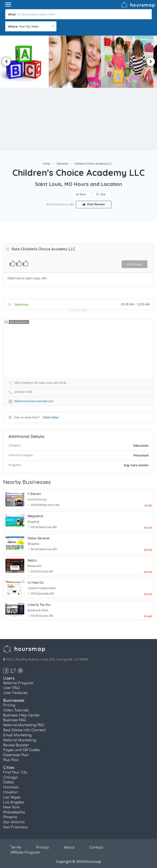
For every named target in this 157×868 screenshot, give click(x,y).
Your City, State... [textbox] (29, 26)
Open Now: (22, 304)
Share (81, 194)
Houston (11, 792)
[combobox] (31, 26)
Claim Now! (51, 417)
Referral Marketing (20, 740)
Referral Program (18, 683)
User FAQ (11, 688)
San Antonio (14, 822)
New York (11, 807)
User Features (15, 693)
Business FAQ (15, 720)
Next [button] (151, 62)
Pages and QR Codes (21, 750)
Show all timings (80, 310)
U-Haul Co (36, 583)
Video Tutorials (16, 710)
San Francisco (15, 827)
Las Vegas (12, 797)
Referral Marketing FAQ (24, 725)
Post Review (94, 204)
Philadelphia (14, 812)
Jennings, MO (47, 594)
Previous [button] (6, 62)
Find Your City (15, 772)
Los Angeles (13, 802)
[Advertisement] (79, 119)
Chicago (10, 777)
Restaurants (35, 566)
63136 (35, 505)
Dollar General (39, 538)
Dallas (8, 782)
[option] (78, 62)
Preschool (141, 455)
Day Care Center (136, 465)
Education (63, 164)
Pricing (9, 705)
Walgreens (35, 516)
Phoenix (10, 817)
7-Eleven (34, 494)
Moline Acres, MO (49, 505)
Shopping (33, 522)
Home (47, 164)
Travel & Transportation (42, 588)
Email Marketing (17, 735)
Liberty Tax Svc (39, 605)
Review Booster (16, 745)
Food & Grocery (37, 499)
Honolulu (11, 787)
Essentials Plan (16, 755)
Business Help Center (22, 715)
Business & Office (38, 610)
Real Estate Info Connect (24, 730)
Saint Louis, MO (48, 527)
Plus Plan (11, 760)
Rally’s (32, 561)
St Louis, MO (46, 571)
